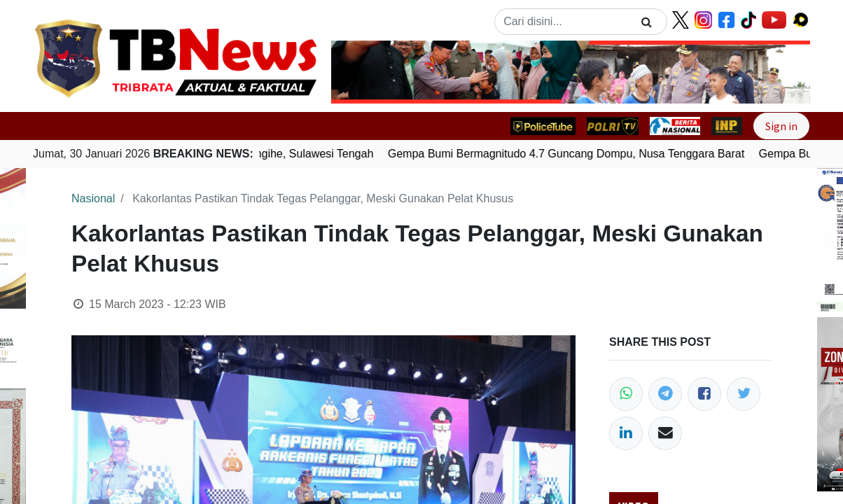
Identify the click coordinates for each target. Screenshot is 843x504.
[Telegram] (665, 394)
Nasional (93, 198)
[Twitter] (744, 394)
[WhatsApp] (626, 394)
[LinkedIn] (626, 433)
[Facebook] (704, 394)
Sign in (781, 126)
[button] (367, 72)
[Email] (665, 433)
